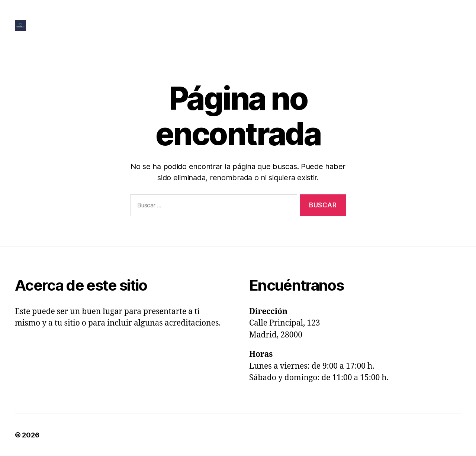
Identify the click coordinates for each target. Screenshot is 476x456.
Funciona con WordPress (172, 435)
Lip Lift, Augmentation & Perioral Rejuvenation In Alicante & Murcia (223, 25)
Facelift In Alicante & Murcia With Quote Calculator (339, 14)
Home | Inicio (442, 14)
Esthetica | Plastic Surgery (83, 435)
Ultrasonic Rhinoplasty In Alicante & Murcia (398, 36)
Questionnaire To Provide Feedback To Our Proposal (248, 36)
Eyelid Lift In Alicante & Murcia (211, 14)
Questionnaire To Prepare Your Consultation (395, 25)
